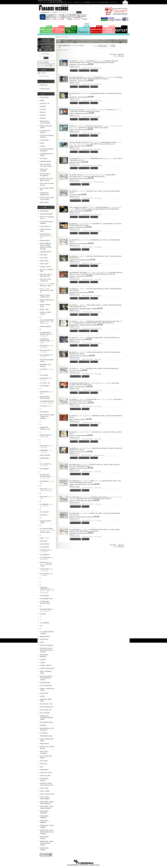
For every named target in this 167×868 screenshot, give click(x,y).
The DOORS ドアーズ (46, 406)
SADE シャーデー (45, 538)
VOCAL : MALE (44, 788)
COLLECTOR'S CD (45, 226)
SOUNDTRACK (44, 770)
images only (121, 54)
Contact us (55, 12)
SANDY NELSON (45, 544)
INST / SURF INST (45, 713)
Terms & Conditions (44, 62)
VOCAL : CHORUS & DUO (47, 794)
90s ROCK (43, 115)
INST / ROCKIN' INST (46, 710)
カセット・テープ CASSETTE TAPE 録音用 (47, 290)
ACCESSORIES (44, 97)
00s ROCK (43, 118)
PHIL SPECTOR (44, 512)
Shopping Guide (45, 12)
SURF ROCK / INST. (46, 776)
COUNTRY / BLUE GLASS (47, 668)
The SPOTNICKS (45, 555)
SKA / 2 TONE (44, 761)
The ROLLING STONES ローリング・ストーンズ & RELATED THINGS (47, 530)
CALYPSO (43, 660)
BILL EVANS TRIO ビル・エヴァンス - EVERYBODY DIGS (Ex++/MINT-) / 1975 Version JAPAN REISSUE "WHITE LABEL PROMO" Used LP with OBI (94, 531)
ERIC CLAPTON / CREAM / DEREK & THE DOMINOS (47, 417)
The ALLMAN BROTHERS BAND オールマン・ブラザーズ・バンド (47, 322)
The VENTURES (45, 140)
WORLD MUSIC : (45, 202)
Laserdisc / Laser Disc (46, 267)
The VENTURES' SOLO (46, 599)
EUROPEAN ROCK (45, 683)
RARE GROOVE (45, 744)
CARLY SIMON (44, 375)
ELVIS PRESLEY (45, 412)
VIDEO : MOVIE (44, 264)
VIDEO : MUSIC (44, 261)
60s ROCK (43, 106)
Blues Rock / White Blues (47, 645)
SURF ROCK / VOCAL (46, 773)
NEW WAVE (43, 725)
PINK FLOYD (44, 515)
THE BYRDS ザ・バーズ (47, 369)
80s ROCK (43, 112)
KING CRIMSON (45, 469)
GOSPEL (43, 696)
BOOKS (42, 100)
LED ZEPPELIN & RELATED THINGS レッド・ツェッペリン (46, 476)
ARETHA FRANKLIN (46, 327)
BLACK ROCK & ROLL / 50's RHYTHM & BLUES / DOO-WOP (47, 650)
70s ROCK (43, 109)
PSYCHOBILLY (44, 733)
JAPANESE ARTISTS (46, 252)
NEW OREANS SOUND (46, 722)
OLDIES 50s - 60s (45, 103)
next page (121, 56)
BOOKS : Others (44, 309)
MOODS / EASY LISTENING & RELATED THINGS (47, 718)
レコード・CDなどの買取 (46, 65)
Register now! (44, 85)
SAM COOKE (44, 541)
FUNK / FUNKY (44, 693)
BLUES (42, 143)
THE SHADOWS (45, 547)
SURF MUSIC (44, 159)
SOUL (42, 767)
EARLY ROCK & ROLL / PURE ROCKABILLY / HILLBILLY (46, 678)
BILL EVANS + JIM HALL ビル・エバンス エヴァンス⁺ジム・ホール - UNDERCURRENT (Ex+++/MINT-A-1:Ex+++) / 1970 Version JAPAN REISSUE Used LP (92, 177)
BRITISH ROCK (44, 639)
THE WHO (43, 614)
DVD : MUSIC (44, 255)
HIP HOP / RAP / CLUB (46, 704)
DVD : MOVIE (44, 258)
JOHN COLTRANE (45, 455)
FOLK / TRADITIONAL (46, 686)
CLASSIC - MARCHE (46, 665)
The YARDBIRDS (45, 623)
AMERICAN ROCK (45, 636)
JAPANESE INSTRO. (46, 161)
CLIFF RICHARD (45, 386)
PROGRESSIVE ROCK (46, 736)
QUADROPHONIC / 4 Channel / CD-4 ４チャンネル (47, 236)
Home (57, 37)
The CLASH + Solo (45, 383)
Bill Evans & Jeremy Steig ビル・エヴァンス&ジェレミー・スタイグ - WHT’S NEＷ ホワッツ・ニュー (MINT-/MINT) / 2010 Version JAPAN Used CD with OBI (95, 112)
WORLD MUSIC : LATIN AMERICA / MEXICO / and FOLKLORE (47, 832)
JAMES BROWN (45, 458)
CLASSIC (43, 146)
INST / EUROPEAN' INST (47, 707)
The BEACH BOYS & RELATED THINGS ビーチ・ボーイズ (47, 334)
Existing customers (45, 89)
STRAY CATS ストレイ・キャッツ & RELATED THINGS (47, 564)
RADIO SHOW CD (45, 241)
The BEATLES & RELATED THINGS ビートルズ (47, 341)
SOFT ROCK (44, 764)
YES (41, 626)
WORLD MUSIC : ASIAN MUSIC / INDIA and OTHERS (47, 843)
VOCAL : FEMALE (45, 791)
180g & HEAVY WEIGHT (47, 214)
